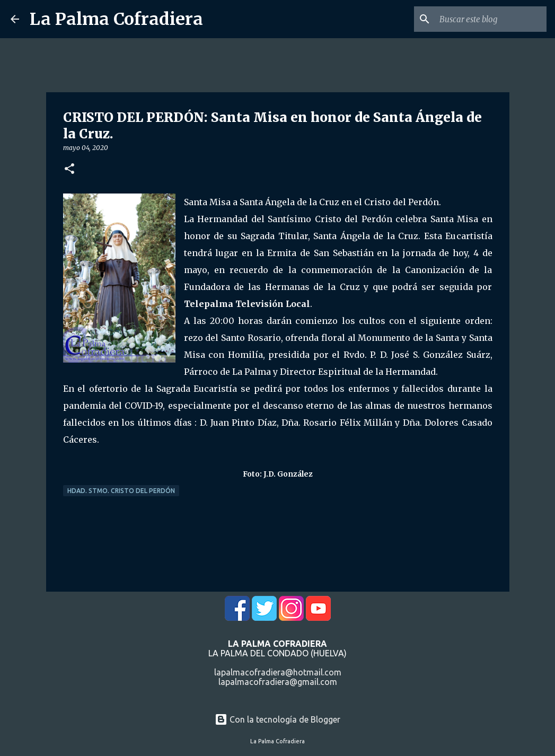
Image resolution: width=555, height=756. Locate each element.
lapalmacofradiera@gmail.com (278, 682)
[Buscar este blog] (491, 19)
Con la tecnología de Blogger (277, 719)
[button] (69, 169)
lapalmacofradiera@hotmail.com (278, 672)
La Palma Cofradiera (116, 19)
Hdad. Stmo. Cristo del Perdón (121, 491)
